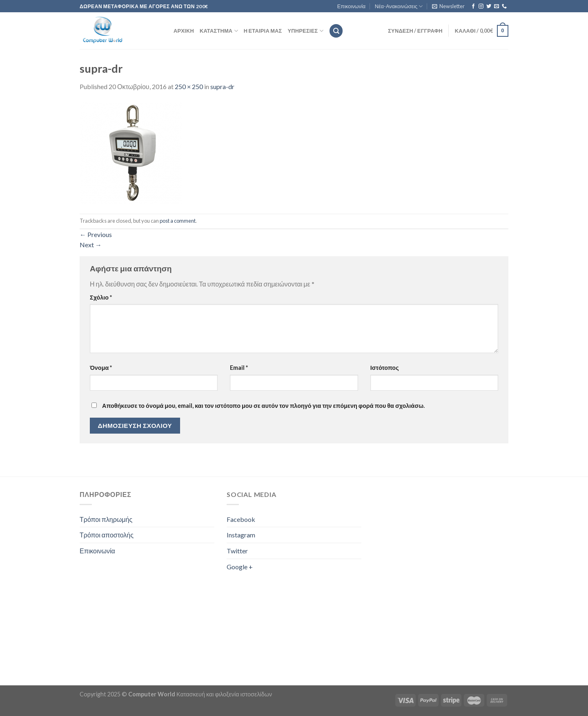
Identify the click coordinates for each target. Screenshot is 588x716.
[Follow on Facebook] (473, 7)
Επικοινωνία (351, 6)
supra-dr (222, 86)
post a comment (178, 221)
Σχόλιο (101, 297)
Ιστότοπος (385, 368)
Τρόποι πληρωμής (106, 519)
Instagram (241, 535)
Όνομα (101, 368)
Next (91, 245)
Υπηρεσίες (306, 31)
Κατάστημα (219, 31)
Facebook (241, 519)
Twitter (237, 551)
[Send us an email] (497, 7)
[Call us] (504, 7)
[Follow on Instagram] (481, 7)
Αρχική (184, 31)
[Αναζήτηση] (336, 31)
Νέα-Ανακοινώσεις (399, 6)
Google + (240, 567)
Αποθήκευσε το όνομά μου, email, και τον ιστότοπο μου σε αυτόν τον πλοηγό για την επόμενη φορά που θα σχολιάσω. (263, 406)
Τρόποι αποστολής (107, 535)
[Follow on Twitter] (489, 7)
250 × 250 (189, 86)
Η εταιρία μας (263, 31)
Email (239, 368)
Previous (96, 234)
